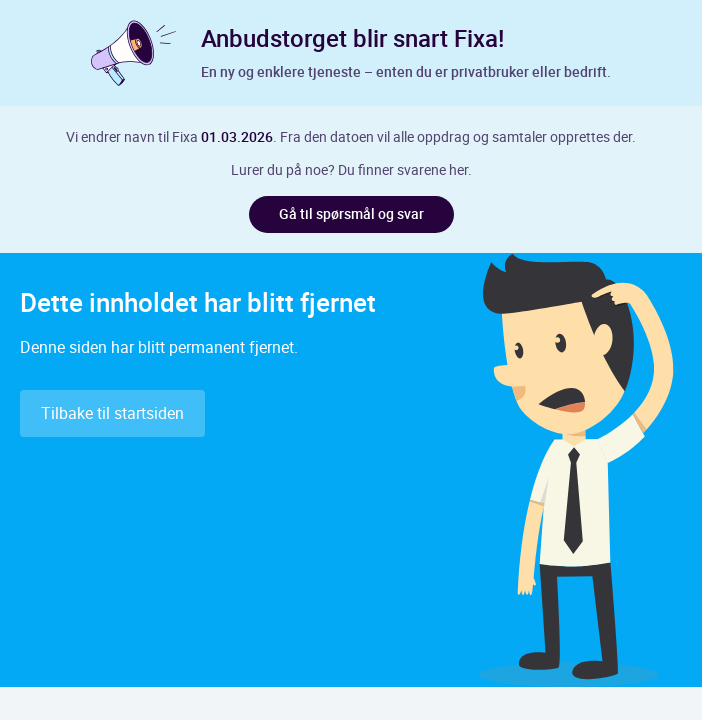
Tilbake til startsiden (112, 413)
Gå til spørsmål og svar (351, 213)
